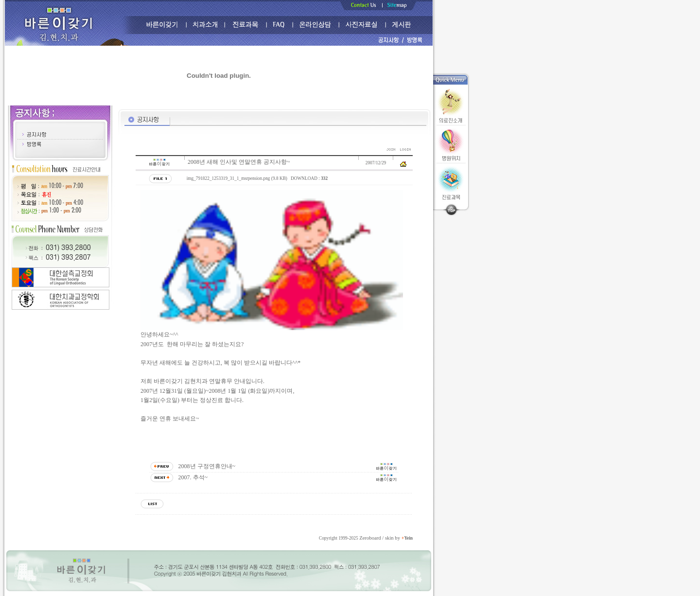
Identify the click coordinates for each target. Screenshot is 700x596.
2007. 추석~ (193, 477)
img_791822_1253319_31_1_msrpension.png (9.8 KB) (237, 178)
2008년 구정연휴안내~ (207, 466)
